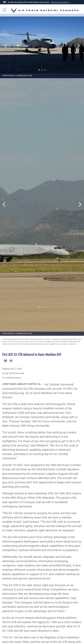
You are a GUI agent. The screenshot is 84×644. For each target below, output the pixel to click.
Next (76, 46)
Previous (8, 46)
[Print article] (5, 361)
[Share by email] (11, 361)
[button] (61, 2)
